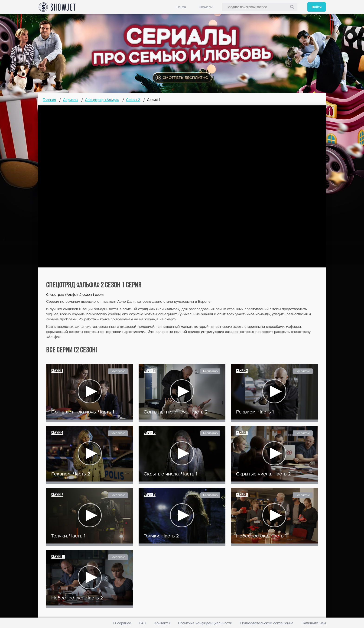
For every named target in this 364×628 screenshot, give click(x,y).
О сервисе (122, 623)
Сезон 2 (133, 100)
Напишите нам (314, 623)
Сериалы (206, 7)
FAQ (143, 623)
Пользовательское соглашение (267, 623)
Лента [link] (181, 7)
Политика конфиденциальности (205, 623)
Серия (57, 371)
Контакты (162, 623)
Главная (49, 100)
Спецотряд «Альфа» (102, 100)
